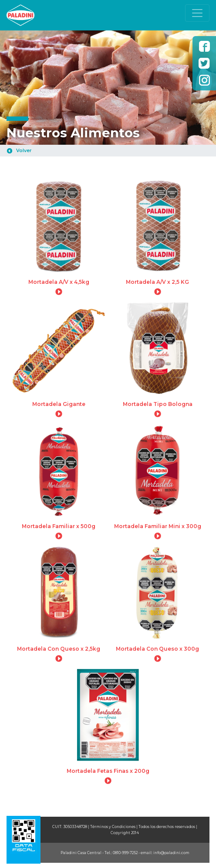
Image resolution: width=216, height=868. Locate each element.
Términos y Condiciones (113, 827)
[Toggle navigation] (197, 13)
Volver (24, 151)
